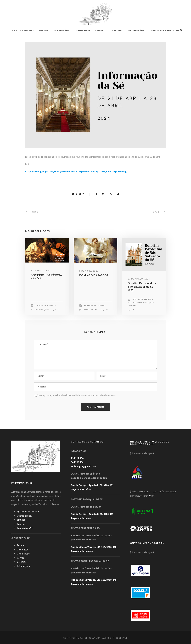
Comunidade (83, 31)
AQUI (152, 496)
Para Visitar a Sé (25, 528)
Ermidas (21, 520)
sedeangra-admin (46, 305)
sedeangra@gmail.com (84, 466)
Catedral (117, 31)
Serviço (101, 31)
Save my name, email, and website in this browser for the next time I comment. (77, 395)
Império (21, 524)
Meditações (42, 310)
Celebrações (61, 31)
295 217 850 (77, 458)
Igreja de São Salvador (28, 512)
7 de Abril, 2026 (40, 271)
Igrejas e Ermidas (23, 31)
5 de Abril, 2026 (89, 271)
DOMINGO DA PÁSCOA (94, 275)
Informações (136, 31)
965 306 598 (77, 462)
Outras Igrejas (24, 516)
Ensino (43, 31)
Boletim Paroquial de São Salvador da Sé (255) (142, 287)
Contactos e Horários (165, 31)
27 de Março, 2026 (139, 279)
